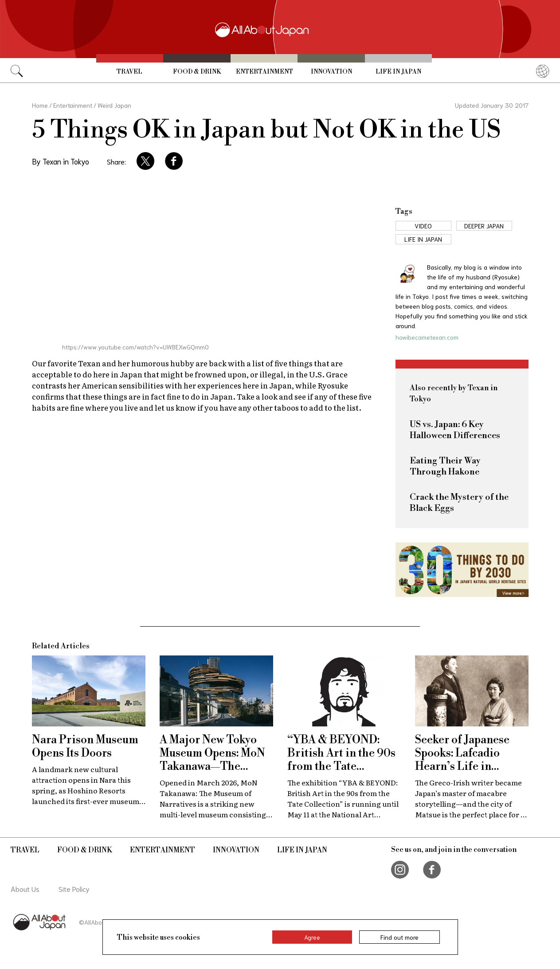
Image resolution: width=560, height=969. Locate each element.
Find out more (399, 937)
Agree (312, 937)
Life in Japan (398, 72)
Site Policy (74, 889)
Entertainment (264, 72)
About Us (25, 889)
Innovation (331, 72)
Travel (129, 72)
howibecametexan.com (427, 337)
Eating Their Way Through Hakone (445, 467)
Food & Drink (197, 72)
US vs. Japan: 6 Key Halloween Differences (455, 430)
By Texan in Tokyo (61, 161)
